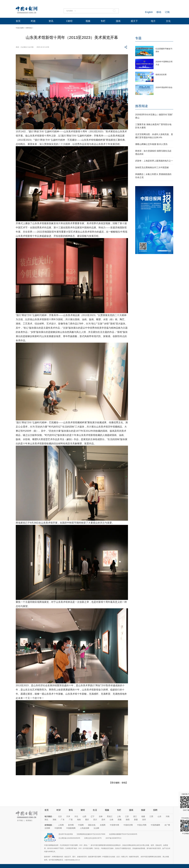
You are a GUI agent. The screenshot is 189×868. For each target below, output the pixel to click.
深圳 (144, 820)
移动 (159, 12)
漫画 (118, 21)
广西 (71, 820)
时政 (33, 21)
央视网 (103, 825)
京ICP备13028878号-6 (113, 838)
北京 (60, 816)
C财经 (69, 21)
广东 (63, 820)
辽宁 (93, 816)
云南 (111, 820)
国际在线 (92, 825)
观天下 (134, 21)
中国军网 (58, 828)
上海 (119, 816)
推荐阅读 (141, 106)
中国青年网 (114, 825)
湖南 (54, 820)
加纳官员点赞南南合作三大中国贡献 (152, 167)
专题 (138, 38)
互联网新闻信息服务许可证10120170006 (91, 834)
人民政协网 (85, 828)
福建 (143, 816)
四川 (95, 820)
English (149, 12)
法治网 (96, 828)
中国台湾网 (142, 825)
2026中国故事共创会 (164, 87)
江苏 (127, 816)
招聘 (155, 810)
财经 (83, 810)
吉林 (101, 816)
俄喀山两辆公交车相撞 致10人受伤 (151, 144)
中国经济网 (128, 825)
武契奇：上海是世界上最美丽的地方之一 (154, 161)
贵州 (103, 820)
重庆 (87, 820)
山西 (84, 816)
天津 (68, 816)
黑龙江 (110, 816)
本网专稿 (29, 28)
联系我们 (29, 820)
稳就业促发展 (161, 74)
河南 (168, 816)
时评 (59, 810)
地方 (153, 21)
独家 (143, 810)
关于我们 (20, 820)
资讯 (51, 21)
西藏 (120, 820)
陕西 (128, 820)
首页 (18, 21)
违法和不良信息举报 (66, 834)
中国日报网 (20, 28)
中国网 (81, 825)
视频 (88, 21)
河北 (76, 816)
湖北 (46, 820)
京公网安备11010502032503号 (69, 838)
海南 (79, 820)
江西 (151, 816)
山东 (159, 816)
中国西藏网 (155, 825)
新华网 (71, 825)
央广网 (167, 825)
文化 (168, 21)
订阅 (167, 12)
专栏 (103, 21)
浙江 (135, 816)
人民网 (61, 825)
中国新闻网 (71, 828)
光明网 (47, 828)
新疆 (136, 820)
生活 (95, 810)
